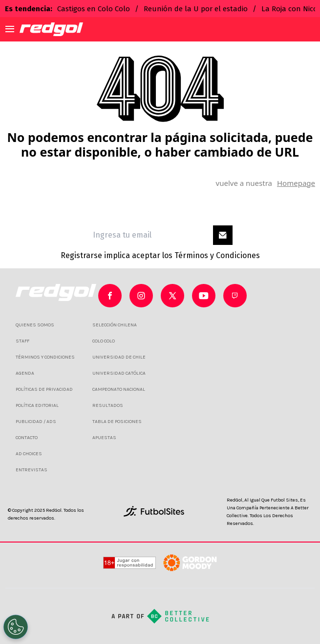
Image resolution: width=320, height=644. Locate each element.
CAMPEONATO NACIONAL (119, 389)
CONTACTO (27, 438)
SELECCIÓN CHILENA (115, 325)
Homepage (296, 183)
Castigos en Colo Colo (94, 9)
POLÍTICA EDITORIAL (37, 405)
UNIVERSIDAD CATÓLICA (119, 373)
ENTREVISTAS (32, 470)
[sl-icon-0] (110, 296)
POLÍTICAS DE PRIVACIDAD (44, 389)
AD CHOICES (29, 454)
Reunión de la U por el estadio (196, 9)
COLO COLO (104, 341)
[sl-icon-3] (204, 296)
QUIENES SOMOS (35, 325)
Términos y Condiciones (217, 255)
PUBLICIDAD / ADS (36, 422)
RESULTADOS (108, 405)
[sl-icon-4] (235, 296)
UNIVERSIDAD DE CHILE (119, 357)
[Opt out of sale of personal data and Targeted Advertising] (16, 627)
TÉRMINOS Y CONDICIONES (45, 357)
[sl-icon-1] (141, 296)
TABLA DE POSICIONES (117, 422)
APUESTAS (104, 438)
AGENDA (25, 373)
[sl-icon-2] (172, 296)
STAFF (22, 341)
